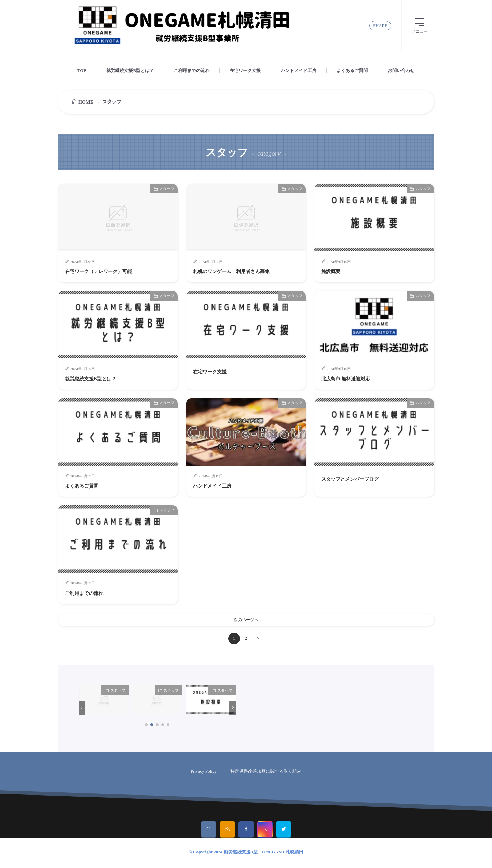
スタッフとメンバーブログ (358, 479)
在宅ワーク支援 (245, 71)
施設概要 (333, 271)
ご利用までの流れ (192, 71)
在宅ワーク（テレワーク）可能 (108, 271)
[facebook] (246, 831)
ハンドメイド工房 (299, 71)
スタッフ (167, 189)
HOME (86, 102)
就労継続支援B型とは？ (130, 71)
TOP (82, 71)
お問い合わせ (401, 71)
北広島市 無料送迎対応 (353, 378)
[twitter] (284, 831)
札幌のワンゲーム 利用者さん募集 (242, 271)
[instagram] (265, 831)
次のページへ (246, 621)
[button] (82, 709)
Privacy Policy (204, 773)
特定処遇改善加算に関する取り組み (266, 773)
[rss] (227, 831)
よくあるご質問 (352, 71)
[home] (209, 831)
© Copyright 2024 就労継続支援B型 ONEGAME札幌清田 (246, 853)
